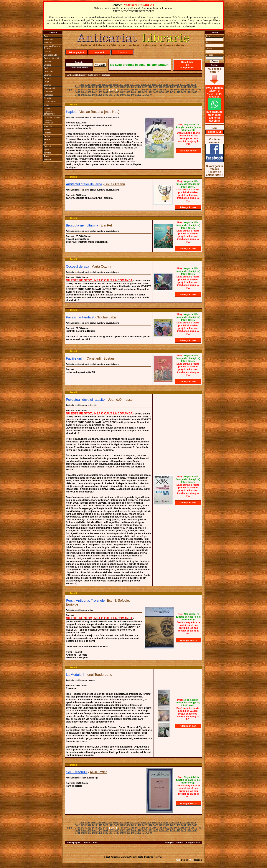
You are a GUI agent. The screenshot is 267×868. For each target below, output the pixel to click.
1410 (171, 85)
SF (45, 143)
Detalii (73, 105)
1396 (93, 85)
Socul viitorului (77, 772)
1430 (161, 87)
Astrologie (48, 39)
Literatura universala (49, 122)
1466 (117, 92)
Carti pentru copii (52, 58)
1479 (189, 92)
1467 (122, 92)
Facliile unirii (75, 358)
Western (48, 159)
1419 (100, 87)
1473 (156, 92)
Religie (47, 139)
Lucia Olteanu (115, 184)
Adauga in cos (188, 151)
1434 (183, 87)
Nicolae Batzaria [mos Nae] (99, 112)
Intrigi (46, 105)
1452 (165, 90)
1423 (122, 87)
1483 (89, 95)
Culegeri (48, 65)
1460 (83, 92)
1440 (94, 90)
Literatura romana (52, 117)
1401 (121, 85)
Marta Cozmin (102, 267)
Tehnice (47, 153)
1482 (83, 95)
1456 (187, 90)
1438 (83, 90)
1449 (148, 90)
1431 (167, 87)
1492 (139, 95)
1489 (122, 95)
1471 (145, 92)
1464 (105, 92)
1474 (161, 92)
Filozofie (48, 98)
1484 (94, 95)
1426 (139, 87)
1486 (105, 95)
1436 (195, 87)
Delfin (47, 68)
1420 (105, 87)
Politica (47, 129)
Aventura (48, 43)
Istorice (47, 108)
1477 (178, 92)
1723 (147, 95)
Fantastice (49, 95)
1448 (143, 90)
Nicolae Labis (107, 317)
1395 (88, 85)
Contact (122, 52)
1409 (165, 85)
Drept (46, 82)
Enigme (47, 85)
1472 (150, 92)
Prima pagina (74, 843)
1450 (154, 90)
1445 (126, 90)
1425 (133, 87)
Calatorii (48, 52)
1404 (138, 85)
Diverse (47, 75)
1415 (78, 87)
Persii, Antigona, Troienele (85, 601)
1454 (176, 90)
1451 (160, 90)
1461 (89, 92)
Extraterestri (49, 88)
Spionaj (47, 146)
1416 (83, 87)
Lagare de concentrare (49, 113)
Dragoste (48, 78)
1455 (182, 90)
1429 (156, 87)
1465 (111, 92)
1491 (133, 95)
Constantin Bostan (100, 358)
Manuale (48, 126)
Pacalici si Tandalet (80, 317)
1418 (94, 87)
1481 (78, 95)
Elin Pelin (107, 225)
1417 (89, 87)
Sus (95, 843)
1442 (105, 90)
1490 (128, 95)
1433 (178, 87)
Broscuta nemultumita (82, 225)
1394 (82, 85)
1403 (132, 85)
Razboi (47, 136)
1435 (189, 87)
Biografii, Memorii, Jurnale (52, 47)
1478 (183, 92)
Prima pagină (76, 52)
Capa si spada (50, 55)
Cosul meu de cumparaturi (187, 65)
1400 (115, 85)
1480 (195, 92)
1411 (177, 85)
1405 (143, 85)
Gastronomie (50, 102)
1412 (182, 85)
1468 (128, 92)
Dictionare (49, 72)
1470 (139, 92)
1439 (89, 90)
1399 (110, 85)
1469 (133, 92)
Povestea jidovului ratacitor (86, 400)
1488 (117, 95)
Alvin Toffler (98, 772)
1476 (172, 92)
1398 (104, 85)
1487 (111, 95)
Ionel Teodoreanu (99, 675)
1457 (193, 90)
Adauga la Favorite (173, 843)
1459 (78, 92)
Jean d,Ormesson (121, 400)
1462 (94, 92)
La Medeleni (75, 675)
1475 (167, 92)
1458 (198, 90)
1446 (132, 90)
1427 (145, 87)
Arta (46, 36)
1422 (117, 87)
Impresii (99, 52)
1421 (111, 87)
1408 (160, 85)
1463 (100, 92)
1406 (149, 85)
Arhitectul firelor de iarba (84, 184)
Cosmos (48, 62)
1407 (154, 85)
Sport (46, 149)
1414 (193, 85)
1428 (150, 87)
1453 (171, 90)
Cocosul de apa (78, 267)
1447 (137, 90)
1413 (188, 85)
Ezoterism (48, 92)
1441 (100, 90)
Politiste (48, 133)
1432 (172, 87)
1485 (100, 95)
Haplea (71, 112)
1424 (128, 87)
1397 (99, 85)
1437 (78, 90)
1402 (127, 85)
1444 (121, 90)
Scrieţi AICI (214, 132)
